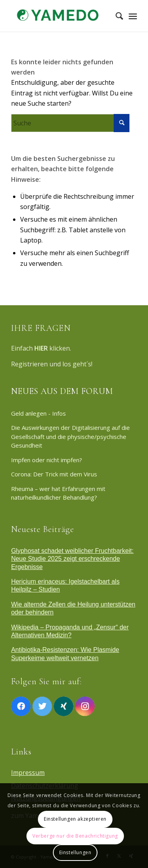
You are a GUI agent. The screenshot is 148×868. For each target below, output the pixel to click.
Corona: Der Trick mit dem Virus (54, 474)
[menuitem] (115, 16)
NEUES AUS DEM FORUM (62, 391)
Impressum (28, 773)
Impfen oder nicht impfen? (47, 460)
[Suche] (115, 16)
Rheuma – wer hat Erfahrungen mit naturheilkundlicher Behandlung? (58, 493)
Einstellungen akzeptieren (75, 819)
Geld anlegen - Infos (38, 413)
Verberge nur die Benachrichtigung (75, 836)
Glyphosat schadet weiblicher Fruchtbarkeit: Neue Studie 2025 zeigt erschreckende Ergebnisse (72, 559)
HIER (41, 348)
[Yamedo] (61, 16)
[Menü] (133, 16)
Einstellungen (75, 852)
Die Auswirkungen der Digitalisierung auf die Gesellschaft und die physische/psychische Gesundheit (70, 436)
